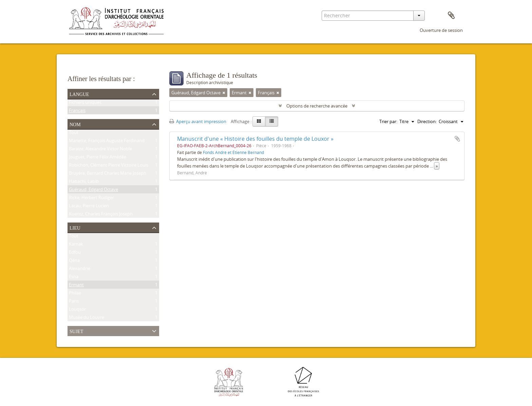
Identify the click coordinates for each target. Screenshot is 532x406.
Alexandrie (80, 270)
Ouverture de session (441, 30)
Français (77, 112)
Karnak (76, 245)
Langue (79, 94)
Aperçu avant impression (198, 121)
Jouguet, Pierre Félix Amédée (98, 158)
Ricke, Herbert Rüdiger (91, 199)
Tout (74, 134)
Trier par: (388, 121)
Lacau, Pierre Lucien (89, 207)
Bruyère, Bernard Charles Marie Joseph (108, 174)
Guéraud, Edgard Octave (93, 191)
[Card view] (259, 121)
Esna (74, 278)
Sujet (76, 331)
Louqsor (77, 310)
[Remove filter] (224, 93)
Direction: (427, 121)
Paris (74, 302)
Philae (75, 294)
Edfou (75, 253)
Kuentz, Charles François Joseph (101, 215)
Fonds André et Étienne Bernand (233, 152)
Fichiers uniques (85, 103)
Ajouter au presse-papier (457, 139)
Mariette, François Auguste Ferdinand (107, 142)
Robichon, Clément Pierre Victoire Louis (109, 166)
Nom (75, 124)
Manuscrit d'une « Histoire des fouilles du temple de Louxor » (255, 139)
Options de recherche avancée (317, 106)
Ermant (76, 286)
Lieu (75, 227)
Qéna (74, 262)
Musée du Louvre (87, 318)
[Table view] (272, 121)
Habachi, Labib (84, 182)
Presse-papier (451, 16)
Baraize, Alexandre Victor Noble (100, 150)
